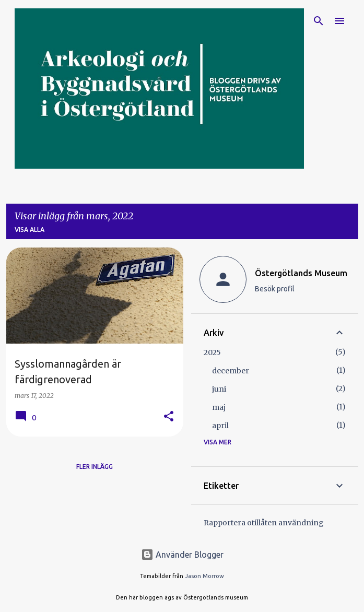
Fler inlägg (95, 467)
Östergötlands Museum (301, 273)
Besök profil (275, 289)
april (220, 426)
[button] (169, 417)
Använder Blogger (182, 555)
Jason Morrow (204, 576)
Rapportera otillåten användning (264, 523)
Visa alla (30, 229)
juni (219, 389)
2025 (212, 352)
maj (219, 407)
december (231, 371)
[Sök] (319, 21)
